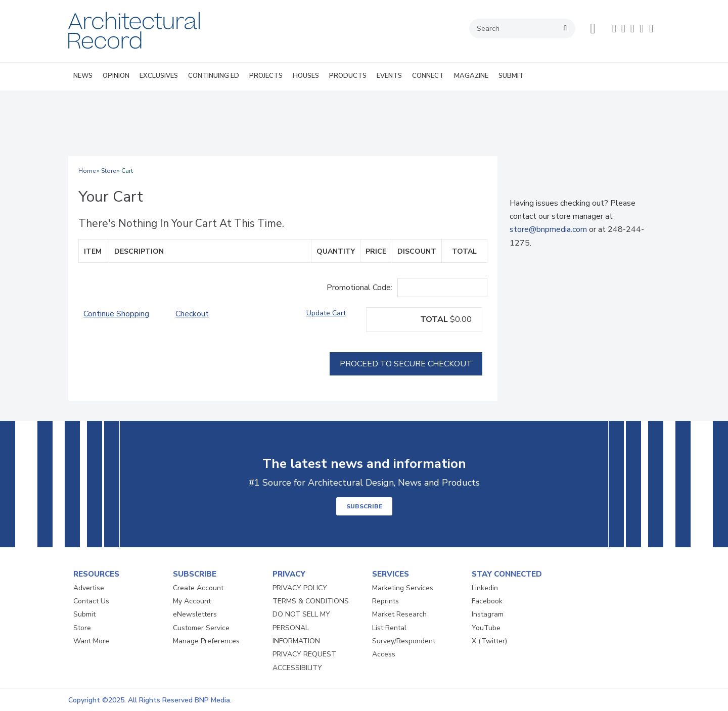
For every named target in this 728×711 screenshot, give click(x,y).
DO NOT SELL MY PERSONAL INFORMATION (301, 628)
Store (108, 171)
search (565, 28)
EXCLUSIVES (159, 76)
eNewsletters (195, 614)
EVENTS (389, 76)
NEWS (83, 76)
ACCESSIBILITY (297, 668)
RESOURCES (96, 574)
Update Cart (326, 313)
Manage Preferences (206, 641)
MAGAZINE (471, 76)
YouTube (486, 628)
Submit (84, 614)
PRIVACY (289, 574)
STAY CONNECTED (507, 574)
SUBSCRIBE (364, 506)
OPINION (116, 76)
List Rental (389, 628)
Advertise (89, 588)
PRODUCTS (348, 76)
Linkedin (485, 588)
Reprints (385, 601)
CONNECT (428, 76)
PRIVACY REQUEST (304, 654)
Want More (91, 641)
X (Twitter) (489, 641)
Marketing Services (403, 588)
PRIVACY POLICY (300, 588)
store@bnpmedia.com (548, 229)
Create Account (198, 588)
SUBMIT (511, 76)
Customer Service (201, 628)
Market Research (399, 614)
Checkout (192, 314)
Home (87, 171)
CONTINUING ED (214, 76)
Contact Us (91, 601)
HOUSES (306, 76)
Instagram (488, 614)
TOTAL (434, 319)
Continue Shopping (116, 314)
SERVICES (391, 574)
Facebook (487, 601)
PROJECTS (266, 76)
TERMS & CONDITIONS (311, 601)
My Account (192, 601)
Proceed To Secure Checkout (406, 364)
